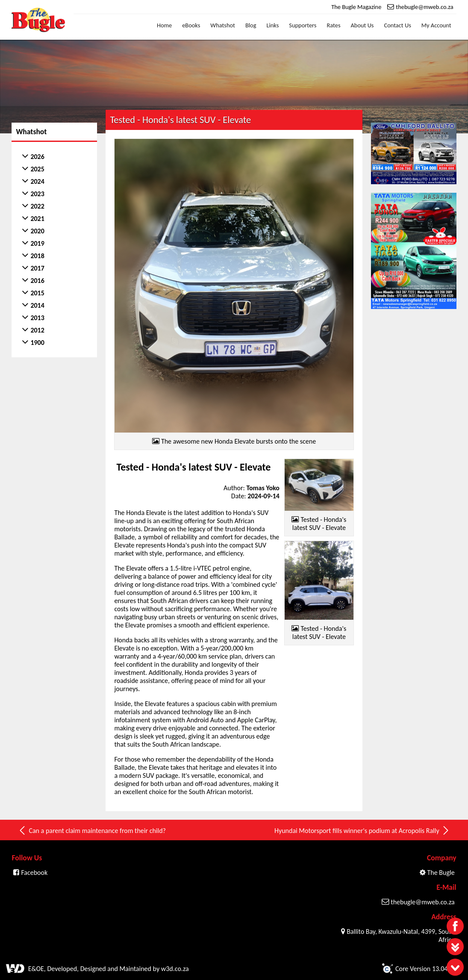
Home (164, 25)
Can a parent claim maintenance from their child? (92, 827)
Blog (251, 25)
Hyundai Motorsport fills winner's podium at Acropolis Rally (362, 827)
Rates (334, 25)
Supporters (303, 25)
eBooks (191, 25)
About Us (362, 25)
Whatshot (223, 25)
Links (272, 25)
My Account (436, 25)
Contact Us (398, 25)
